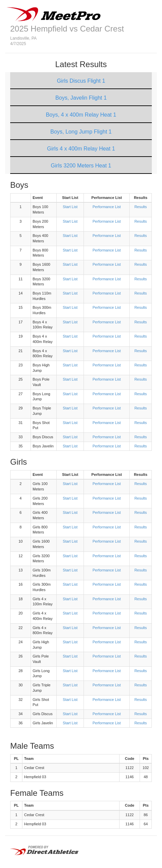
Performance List (106, 207)
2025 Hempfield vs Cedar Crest (67, 29)
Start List (70, 207)
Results (141, 207)
